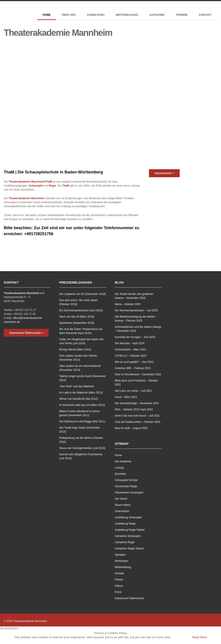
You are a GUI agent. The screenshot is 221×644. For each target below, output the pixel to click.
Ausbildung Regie (125, 524)
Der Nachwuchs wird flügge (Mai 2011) (82, 421)
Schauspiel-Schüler (126, 480)
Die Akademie (123, 461)
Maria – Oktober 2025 (128, 304)
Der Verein (121, 499)
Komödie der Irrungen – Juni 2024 (135, 337)
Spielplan (120, 555)
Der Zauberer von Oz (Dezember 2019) (83, 294)
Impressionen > (164, 173)
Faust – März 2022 (126, 397)
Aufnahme (157, 15)
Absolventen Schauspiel (129, 493)
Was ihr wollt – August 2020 (131, 428)
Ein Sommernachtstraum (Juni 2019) (81, 310)
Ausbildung (96, 15)
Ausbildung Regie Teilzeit (130, 530)
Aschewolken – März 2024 (130, 350)
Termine (182, 15)
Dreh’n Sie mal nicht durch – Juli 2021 (137, 416)
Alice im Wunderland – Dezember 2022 (138, 374)
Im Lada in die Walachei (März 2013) (81, 393)
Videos (119, 586)
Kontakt (205, 15)
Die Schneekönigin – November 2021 (137, 403)
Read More (200, 637)
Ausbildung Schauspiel (128, 517)
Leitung (119, 468)
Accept (181, 637)
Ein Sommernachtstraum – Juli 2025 (136, 310)
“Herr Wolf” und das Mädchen (77, 386)
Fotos (118, 592)
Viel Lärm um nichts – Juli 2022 (133, 391)
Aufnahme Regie (125, 542)
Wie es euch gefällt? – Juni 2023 (134, 362)
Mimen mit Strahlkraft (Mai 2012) (79, 399)
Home (47, 15)
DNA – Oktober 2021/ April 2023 (134, 409)
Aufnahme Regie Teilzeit (129, 549)
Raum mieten (123, 505)
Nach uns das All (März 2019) (77, 317)
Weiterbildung (127, 15)
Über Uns (69, 15)
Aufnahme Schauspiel (128, 536)
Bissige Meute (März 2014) (75, 350)
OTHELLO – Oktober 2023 (131, 356)
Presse (119, 580)
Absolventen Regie (126, 486)
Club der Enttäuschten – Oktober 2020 (138, 422)
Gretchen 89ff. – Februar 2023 (133, 368)
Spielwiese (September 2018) (77, 323)
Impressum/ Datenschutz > (26, 333)
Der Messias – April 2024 (130, 343)
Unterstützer (122, 511)
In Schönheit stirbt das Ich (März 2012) (82, 405)
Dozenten (120, 474)
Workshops (121, 561)
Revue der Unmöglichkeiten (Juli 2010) (82, 448)
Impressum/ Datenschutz (130, 598)
